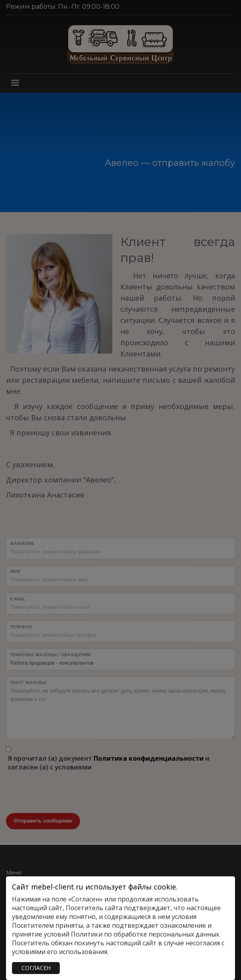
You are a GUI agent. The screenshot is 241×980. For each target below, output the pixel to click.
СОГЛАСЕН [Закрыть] (36, 968)
